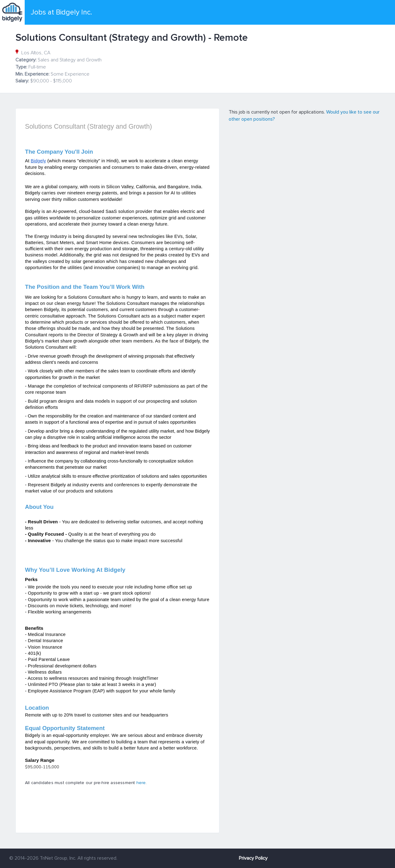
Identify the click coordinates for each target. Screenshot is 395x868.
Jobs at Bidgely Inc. (61, 12)
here (141, 783)
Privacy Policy (253, 858)
